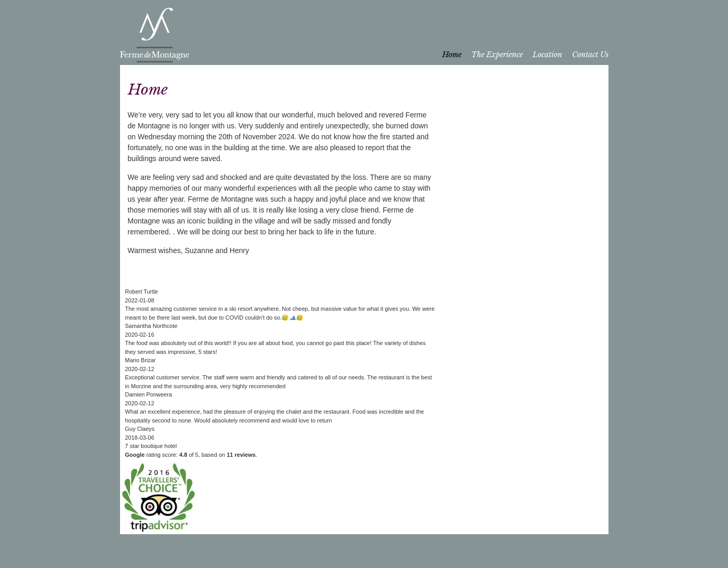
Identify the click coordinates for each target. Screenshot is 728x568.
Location (547, 55)
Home (452, 55)
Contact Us (590, 55)
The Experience (497, 55)
